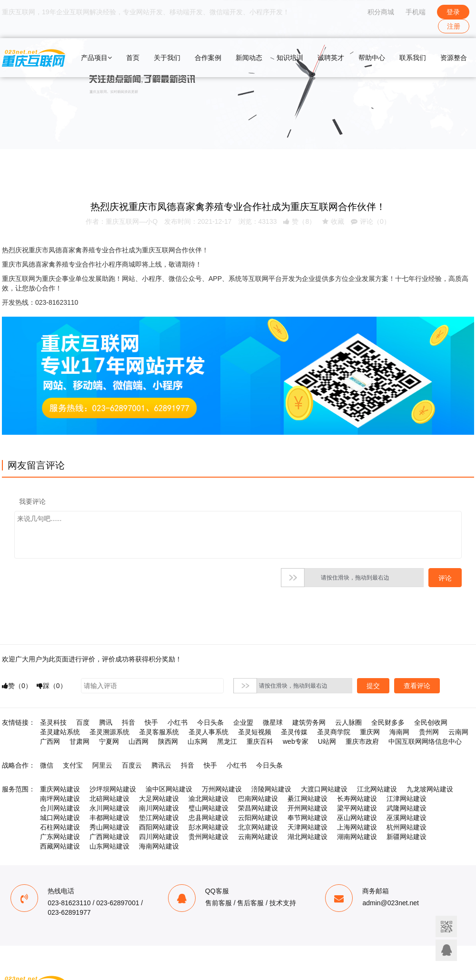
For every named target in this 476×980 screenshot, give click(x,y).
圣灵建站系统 (60, 732)
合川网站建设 (60, 808)
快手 (151, 722)
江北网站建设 (377, 789)
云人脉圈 (348, 722)
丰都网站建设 (109, 818)
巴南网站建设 (258, 799)
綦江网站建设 (307, 799)
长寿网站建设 (357, 799)
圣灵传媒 (294, 732)
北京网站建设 (258, 827)
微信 (47, 765)
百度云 (132, 765)
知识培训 (290, 58)
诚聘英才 (331, 58)
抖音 (129, 722)
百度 (83, 722)
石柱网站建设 (60, 827)
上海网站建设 (357, 827)
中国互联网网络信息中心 (425, 741)
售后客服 (250, 903)
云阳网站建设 (258, 818)
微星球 (273, 722)
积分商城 (381, 12)
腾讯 (106, 722)
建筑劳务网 (309, 722)
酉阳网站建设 (159, 827)
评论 (445, 578)
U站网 (327, 741)
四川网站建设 (159, 837)
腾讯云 (161, 765)
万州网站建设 (222, 789)
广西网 (50, 741)
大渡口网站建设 (324, 789)
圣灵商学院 (334, 732)
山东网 (198, 741)
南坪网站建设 (60, 799)
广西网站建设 (109, 837)
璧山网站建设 (208, 808)
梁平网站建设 (357, 808)
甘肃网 (79, 741)
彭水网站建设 (208, 827)
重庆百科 (260, 741)
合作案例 (208, 58)
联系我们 (413, 58)
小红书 (178, 722)
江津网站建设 (407, 799)
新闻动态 (249, 58)
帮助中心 (372, 58)
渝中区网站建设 (169, 789)
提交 (373, 686)
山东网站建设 (109, 846)
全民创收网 (431, 722)
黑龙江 (227, 741)
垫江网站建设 (159, 818)
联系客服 (446, 950)
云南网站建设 (258, 837)
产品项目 (96, 58)
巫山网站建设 (357, 818)
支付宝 (73, 765)
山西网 (139, 741)
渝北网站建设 (208, 799)
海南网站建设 (159, 846)
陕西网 (168, 741)
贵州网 (429, 732)
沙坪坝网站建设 (113, 789)
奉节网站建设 (307, 818)
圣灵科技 (53, 722)
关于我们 (167, 58)
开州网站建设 (307, 808)
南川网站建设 (159, 808)
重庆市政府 (362, 741)
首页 (133, 58)
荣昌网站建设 (258, 808)
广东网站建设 (60, 837)
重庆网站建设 (60, 789)
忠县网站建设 (208, 818)
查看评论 (417, 686)
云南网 (458, 732)
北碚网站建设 (109, 799)
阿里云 (102, 765)
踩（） (52, 686)
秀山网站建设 (109, 827)
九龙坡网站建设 (430, 789)
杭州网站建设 (407, 827)
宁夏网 (109, 741)
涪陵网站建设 (271, 789)
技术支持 (283, 903)
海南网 (399, 732)
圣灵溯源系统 (109, 732)
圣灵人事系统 (208, 732)
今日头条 (210, 722)
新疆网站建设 (407, 837)
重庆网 (370, 732)
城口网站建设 (60, 818)
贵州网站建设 (208, 837)
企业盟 (243, 722)
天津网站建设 (307, 827)
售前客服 (218, 903)
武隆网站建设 (407, 808)
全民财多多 (388, 722)
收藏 (333, 221)
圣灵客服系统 (159, 732)
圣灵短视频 (255, 732)
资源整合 (454, 58)
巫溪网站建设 (407, 818)
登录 (453, 12)
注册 (454, 26)
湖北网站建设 (307, 837)
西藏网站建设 (60, 846)
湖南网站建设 (357, 837)
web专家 (296, 741)
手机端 (416, 12)
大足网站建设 (159, 799)
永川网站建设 (109, 808)
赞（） (299, 221)
